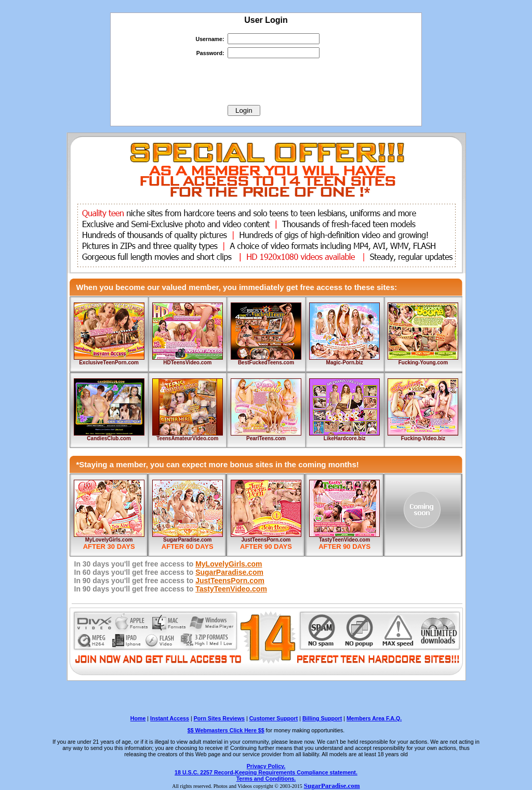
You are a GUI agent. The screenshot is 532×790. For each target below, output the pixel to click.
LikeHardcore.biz (345, 438)
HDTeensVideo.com (187, 363)
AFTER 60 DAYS (188, 547)
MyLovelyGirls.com (109, 540)
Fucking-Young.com (423, 363)
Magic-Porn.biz (345, 363)
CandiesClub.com (109, 438)
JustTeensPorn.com (266, 540)
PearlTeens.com (266, 438)
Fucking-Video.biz (423, 438)
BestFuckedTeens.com (266, 363)
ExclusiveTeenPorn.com (109, 363)
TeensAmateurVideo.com (187, 438)
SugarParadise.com (187, 540)
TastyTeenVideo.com (344, 540)
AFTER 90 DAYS (266, 547)
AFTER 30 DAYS (109, 547)
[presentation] (266, 82)
